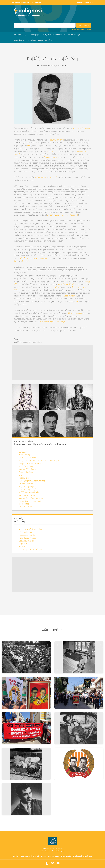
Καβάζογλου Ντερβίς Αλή (29, 492)
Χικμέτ (16, 261)
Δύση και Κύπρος (26, 532)
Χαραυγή (53, 177)
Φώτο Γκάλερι (74, 35)
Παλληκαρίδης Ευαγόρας (29, 489)
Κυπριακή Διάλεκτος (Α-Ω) (54, 35)
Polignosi (46, 848)
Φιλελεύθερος (41, 177)
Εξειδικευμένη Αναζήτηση (82, 29)
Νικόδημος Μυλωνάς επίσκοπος (32, 481)
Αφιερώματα (19, 40)
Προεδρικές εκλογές (27, 535)
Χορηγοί (38, 2)
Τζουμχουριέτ (53, 151)
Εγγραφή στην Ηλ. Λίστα (50, 856)
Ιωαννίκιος (23, 475)
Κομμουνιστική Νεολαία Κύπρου (32, 529)
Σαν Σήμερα (34, 35)
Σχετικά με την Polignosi (21, 2)
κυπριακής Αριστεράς (82, 128)
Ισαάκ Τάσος (24, 504)
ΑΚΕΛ (29, 146)
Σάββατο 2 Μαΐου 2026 (85, 2)
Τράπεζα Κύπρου (58, 851)
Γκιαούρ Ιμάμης (25, 478)
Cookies (16, 856)
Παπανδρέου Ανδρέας (28, 538)
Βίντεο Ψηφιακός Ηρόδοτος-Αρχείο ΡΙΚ (54, 322)
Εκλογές (22, 547)
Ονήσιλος (23, 452)
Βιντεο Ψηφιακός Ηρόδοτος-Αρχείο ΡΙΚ (63, 215)
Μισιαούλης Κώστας (27, 495)
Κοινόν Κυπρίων (35, 40)
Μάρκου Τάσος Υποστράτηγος (31, 498)
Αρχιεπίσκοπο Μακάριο (67, 284)
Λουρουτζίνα (54, 287)
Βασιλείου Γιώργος (26, 541)
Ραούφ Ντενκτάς (51, 157)
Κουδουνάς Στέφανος (27, 458)
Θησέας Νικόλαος (26, 472)
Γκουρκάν (26, 261)
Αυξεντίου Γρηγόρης (27, 487)
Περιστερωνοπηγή (56, 140)
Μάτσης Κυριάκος (26, 484)
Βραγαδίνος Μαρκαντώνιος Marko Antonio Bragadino (40, 460)
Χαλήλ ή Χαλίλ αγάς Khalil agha (31, 463)
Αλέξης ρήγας (24, 455)
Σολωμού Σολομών (26, 507)
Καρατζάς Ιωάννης (26, 466)
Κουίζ (48, 40)
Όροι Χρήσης (26, 856)
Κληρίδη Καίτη (25, 544)
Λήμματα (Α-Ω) (20, 35)
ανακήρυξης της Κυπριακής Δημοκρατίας (34, 258)
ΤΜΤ (77, 302)
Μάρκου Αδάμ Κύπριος (28, 469)
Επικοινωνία (66, 856)
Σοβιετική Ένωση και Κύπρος (30, 549)
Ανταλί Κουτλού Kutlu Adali (30, 501)
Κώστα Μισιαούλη (70, 296)
